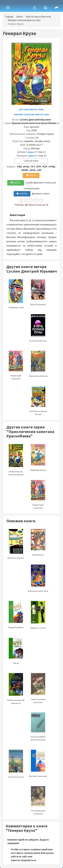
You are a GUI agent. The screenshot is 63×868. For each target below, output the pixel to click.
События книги (31, 161)
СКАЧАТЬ (22, 194)
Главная (9, 17)
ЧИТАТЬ (16, 183)
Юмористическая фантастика (24, 20)
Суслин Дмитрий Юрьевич (35, 120)
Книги (20, 17)
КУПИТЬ (31, 175)
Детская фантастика (31, 110)
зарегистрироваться (23, 860)
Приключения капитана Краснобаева (34, 123)
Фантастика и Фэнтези (38, 17)
